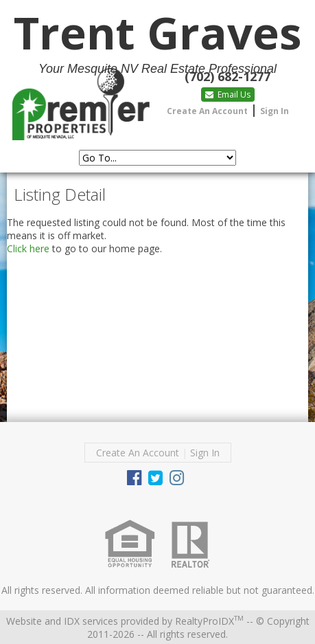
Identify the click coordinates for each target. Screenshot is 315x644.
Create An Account (207, 111)
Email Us (228, 95)
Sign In (275, 111)
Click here (28, 248)
